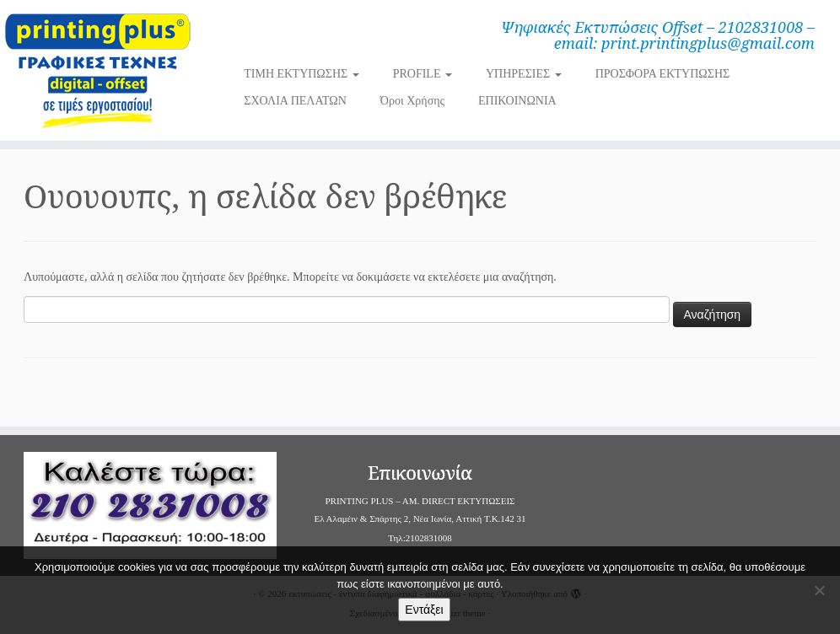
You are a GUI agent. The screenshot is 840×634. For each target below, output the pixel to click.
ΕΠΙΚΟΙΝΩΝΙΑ (517, 101)
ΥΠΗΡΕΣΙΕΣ (524, 74)
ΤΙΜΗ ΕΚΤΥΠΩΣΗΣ (301, 74)
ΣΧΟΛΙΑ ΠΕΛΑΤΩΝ (295, 101)
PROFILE (423, 74)
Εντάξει (424, 610)
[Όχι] (819, 590)
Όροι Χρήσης (412, 101)
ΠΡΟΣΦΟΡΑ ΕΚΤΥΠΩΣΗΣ (662, 74)
